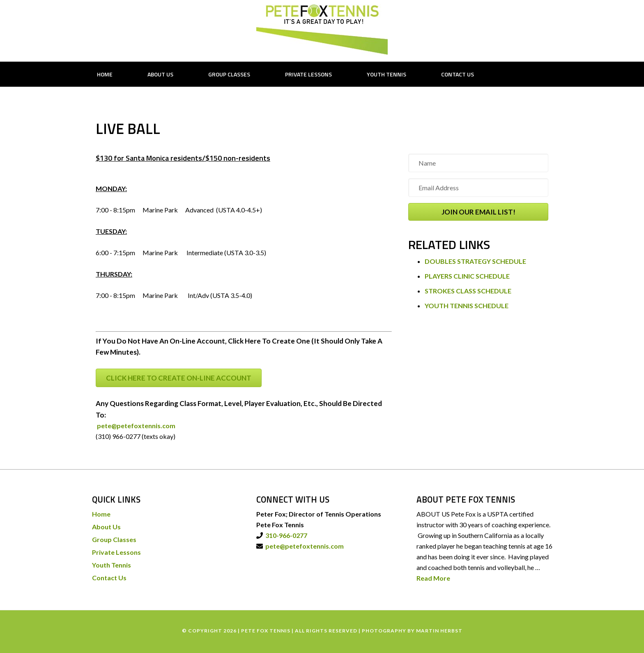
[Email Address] (478, 188)
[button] (478, 212)
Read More (433, 578)
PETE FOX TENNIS (322, 30)
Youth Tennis (112, 565)
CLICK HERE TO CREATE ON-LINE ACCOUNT (179, 378)
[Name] (478, 163)
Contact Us (109, 578)
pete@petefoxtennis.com (136, 426)
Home (101, 514)
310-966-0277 (285, 535)
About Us (106, 527)
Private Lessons (116, 552)
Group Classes (114, 539)
